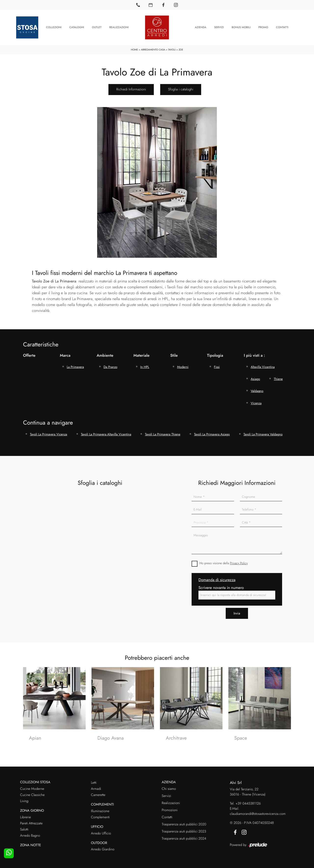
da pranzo (110, 366)
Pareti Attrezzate (31, 822)
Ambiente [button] (105, 354)
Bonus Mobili (241, 27)
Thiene (278, 378)
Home (135, 49)
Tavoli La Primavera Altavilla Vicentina (106, 433)
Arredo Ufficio (101, 832)
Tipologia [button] (215, 354)
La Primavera (75, 366)
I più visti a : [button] (254, 354)
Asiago (255, 378)
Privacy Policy (239, 562)
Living (24, 800)
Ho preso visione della (224, 562)
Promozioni (170, 809)
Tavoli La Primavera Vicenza (49, 433)
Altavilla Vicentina (263, 366)
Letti (94, 782)
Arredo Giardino (103, 848)
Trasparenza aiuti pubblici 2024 (184, 837)
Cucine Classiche (32, 794)
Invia (237, 612)
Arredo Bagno (30, 834)
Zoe (181, 49)
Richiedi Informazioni (131, 88)
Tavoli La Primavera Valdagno (263, 433)
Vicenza (256, 402)
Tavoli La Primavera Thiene (163, 433)
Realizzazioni (119, 27)
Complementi (100, 816)
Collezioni (54, 27)
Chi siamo (169, 788)
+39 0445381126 (248, 803)
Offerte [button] (29, 354)
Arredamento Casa (153, 49)
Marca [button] (65, 354)
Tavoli (172, 49)
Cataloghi (77, 27)
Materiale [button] (141, 354)
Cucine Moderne (32, 788)
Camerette (98, 794)
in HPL (145, 366)
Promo (263, 27)
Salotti (24, 828)
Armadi (96, 788)
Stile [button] (174, 354)
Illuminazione (100, 810)
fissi (217, 366)
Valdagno (257, 390)
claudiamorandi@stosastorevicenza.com (258, 813)
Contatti (282, 27)
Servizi (219, 27)
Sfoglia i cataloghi (181, 88)
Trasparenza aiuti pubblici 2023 (184, 830)
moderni (183, 366)
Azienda (201, 27)
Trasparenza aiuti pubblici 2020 (184, 823)
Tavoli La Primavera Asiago (212, 433)
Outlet (97, 27)
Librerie (26, 816)
